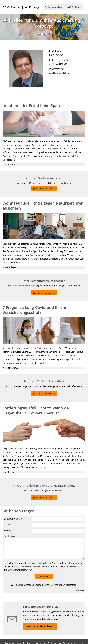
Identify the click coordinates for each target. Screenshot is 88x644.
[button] (11, 165)
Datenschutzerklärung (19, 570)
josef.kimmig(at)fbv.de (62, 71)
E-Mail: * (8, 525)
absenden (44, 577)
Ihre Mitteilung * (12, 536)
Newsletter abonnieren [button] (40, 626)
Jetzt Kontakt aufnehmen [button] (44, 189)
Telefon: (8, 531)
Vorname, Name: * (13, 519)
